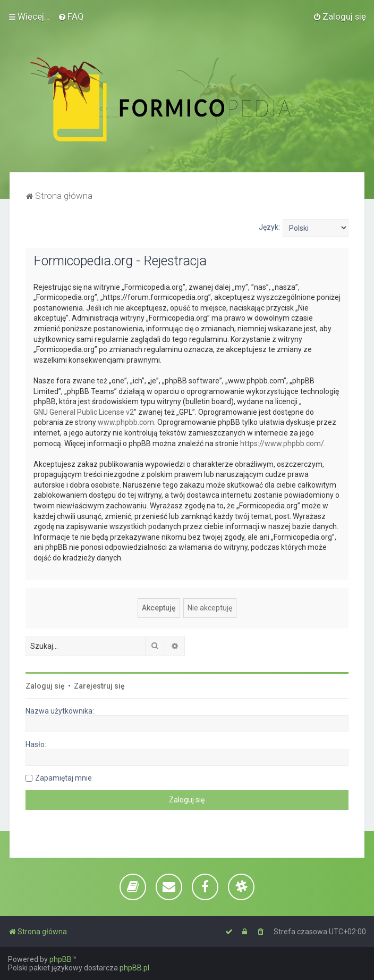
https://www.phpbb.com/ (282, 443)
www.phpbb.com (126, 422)
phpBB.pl (134, 968)
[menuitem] (71, 16)
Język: (269, 227)
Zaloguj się (45, 686)
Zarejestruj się (99, 686)
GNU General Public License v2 (84, 412)
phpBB (61, 959)
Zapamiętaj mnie (63, 778)
